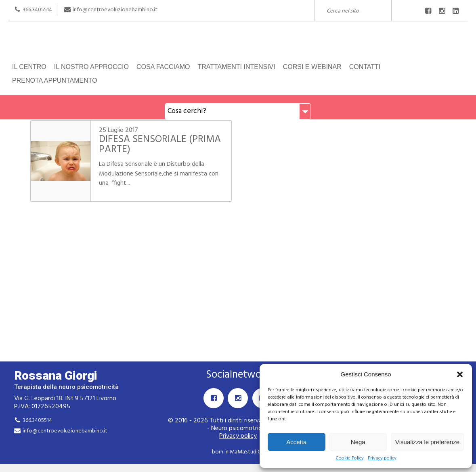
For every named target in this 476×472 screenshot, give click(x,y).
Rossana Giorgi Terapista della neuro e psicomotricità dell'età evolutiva (238, 44)
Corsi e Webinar (312, 67)
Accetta (296, 442)
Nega (358, 442)
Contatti (365, 67)
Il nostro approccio (91, 67)
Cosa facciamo (163, 67)
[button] (460, 374)
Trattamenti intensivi (236, 67)
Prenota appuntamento (55, 80)
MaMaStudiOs (247, 452)
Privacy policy (382, 458)
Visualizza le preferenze (427, 442)
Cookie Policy (350, 458)
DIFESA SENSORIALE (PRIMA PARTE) (160, 145)
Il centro (29, 67)
